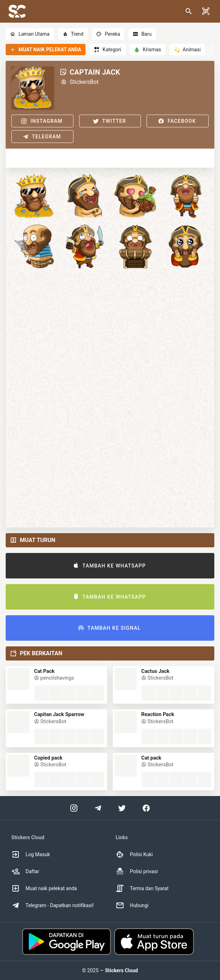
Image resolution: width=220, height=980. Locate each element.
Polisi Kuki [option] (134, 854)
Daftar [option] (25, 871)
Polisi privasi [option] (137, 871)
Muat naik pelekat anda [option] (44, 888)
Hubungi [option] (132, 905)
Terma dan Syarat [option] (142, 888)
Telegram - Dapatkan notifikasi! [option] (53, 905)
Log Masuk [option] (31, 854)
